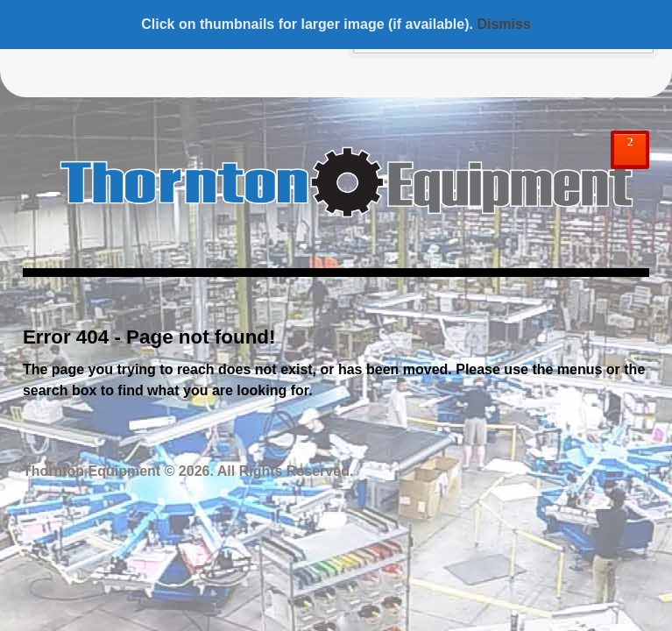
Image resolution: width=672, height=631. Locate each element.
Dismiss (503, 24)
